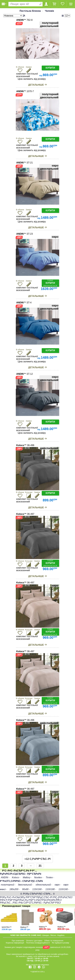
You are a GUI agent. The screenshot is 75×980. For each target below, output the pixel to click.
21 (40, 866)
